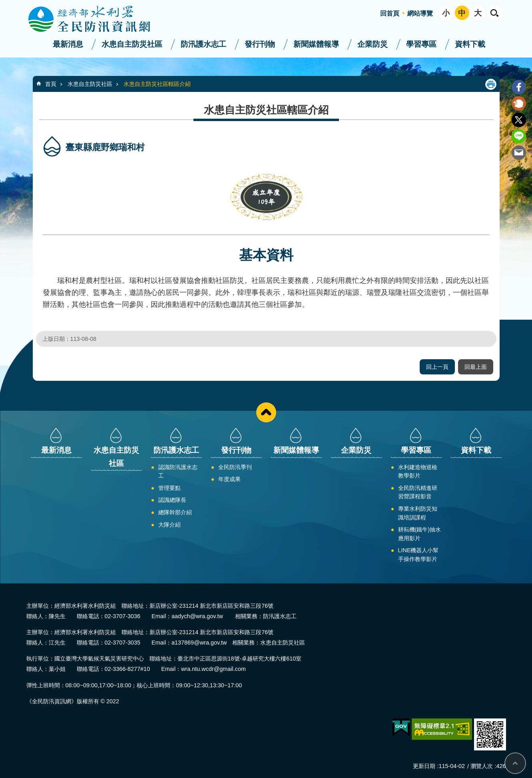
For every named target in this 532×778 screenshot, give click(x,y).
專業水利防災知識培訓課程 (418, 513)
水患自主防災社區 (132, 44)
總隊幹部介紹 (175, 512)
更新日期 (424, 766)
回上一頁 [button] (437, 367)
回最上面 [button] (476, 367)
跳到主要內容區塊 (4, 4)
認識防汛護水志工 (178, 472)
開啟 (495, 13)
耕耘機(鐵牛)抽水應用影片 (420, 534)
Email (519, 153)
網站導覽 (420, 13)
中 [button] (462, 13)
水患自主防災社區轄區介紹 (157, 84)
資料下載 (470, 44)
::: (3, 3)
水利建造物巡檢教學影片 (418, 472)
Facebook (519, 87)
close (266, 412)
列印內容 (491, 84)
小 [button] (446, 13)
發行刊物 (260, 44)
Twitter (519, 120)
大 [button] (478, 13)
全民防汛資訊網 (96, 19)
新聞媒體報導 (316, 44)
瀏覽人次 (482, 766)
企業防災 (373, 44)
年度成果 (229, 479)
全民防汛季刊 (235, 467)
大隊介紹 (169, 525)
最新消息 (68, 44)
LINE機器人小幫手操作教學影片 (418, 555)
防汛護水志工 (203, 44)
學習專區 (421, 44)
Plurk (519, 103)
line (519, 136)
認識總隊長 (172, 500)
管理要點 (169, 488)
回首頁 (390, 13)
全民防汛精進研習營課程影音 (418, 492)
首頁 (51, 84)
